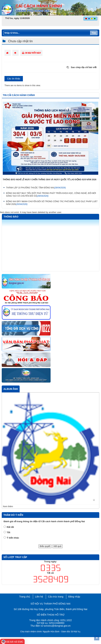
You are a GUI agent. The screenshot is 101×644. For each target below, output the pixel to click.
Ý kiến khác (13, 538)
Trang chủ (25, 597)
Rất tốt (10, 527)
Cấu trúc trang (56, 597)
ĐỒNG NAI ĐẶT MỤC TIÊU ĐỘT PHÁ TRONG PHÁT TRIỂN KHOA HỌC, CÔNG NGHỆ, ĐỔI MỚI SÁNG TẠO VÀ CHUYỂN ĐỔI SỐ (51, 195)
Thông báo (11, 217)
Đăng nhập (74, 597)
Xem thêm (8, 506)
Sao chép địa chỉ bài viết (82, 67)
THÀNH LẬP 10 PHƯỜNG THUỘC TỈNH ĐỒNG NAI (36, 188)
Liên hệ (39, 597)
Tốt (8, 532)
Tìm (94, 33)
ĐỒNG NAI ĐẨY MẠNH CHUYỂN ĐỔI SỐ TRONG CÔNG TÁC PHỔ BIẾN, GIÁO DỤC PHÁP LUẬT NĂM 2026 (52, 203)
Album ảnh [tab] (11, 389)
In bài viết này (31, 53)
